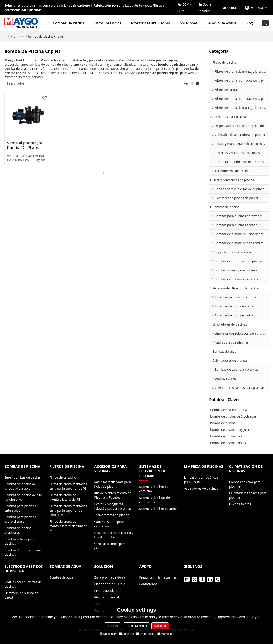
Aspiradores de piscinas (201, 488)
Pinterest (218, 579)
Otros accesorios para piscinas (110, 546)
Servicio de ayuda (221, 23)
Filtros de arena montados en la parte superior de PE (68, 486)
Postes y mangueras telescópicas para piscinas (113, 506)
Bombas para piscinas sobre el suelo (20, 519)
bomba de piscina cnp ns (228, 443)
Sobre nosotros (205, 8)
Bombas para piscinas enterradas (20, 508)
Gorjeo (195, 579)
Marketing (165, 634)
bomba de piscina (223, 423)
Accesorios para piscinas (151, 23)
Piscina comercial (107, 597)
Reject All (113, 626)
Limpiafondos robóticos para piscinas (201, 480)
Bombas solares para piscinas (19, 541)
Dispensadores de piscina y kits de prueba (114, 535)
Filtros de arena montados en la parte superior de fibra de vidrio (68, 510)
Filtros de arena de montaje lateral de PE (65, 497)
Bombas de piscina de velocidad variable (20, 486)
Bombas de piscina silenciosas (18, 530)
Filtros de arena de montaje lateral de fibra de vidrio (68, 526)
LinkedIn (210, 579)
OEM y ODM (184, 8)
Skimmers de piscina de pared (21, 595)
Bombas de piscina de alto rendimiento (23, 497)
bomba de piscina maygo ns (230, 430)
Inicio (9, 36)
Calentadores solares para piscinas (248, 495)
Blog (249, 23)
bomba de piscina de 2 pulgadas (233, 416)
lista (192, 83)
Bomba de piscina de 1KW (229, 410)
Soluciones (189, 23)
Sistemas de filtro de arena (158, 509)
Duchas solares (240, 504)
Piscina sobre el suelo (110, 584)
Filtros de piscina (107, 23)
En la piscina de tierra (110, 577)
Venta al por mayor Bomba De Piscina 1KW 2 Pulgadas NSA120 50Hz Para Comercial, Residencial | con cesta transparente (28, 145)
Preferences (146, 634)
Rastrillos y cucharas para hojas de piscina (113, 484)
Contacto (234, 8)
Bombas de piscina (69, 23)
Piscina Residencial (108, 591)
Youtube (187, 579)
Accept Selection (136, 626)
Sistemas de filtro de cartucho (154, 489)
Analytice (126, 634)
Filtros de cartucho (63, 477)
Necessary (108, 634)
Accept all (160, 626)
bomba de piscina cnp (226, 436)
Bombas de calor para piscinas (245, 484)
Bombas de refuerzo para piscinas (23, 552)
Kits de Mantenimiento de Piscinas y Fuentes (113, 495)
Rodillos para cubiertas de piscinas (23, 584)
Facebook (202, 579)
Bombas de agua (61, 577)
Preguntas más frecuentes (158, 577)
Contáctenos (148, 584)
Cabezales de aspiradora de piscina (112, 524)
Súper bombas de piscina (22, 477)
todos (21, 36)
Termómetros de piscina (112, 515)
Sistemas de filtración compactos (154, 500)
